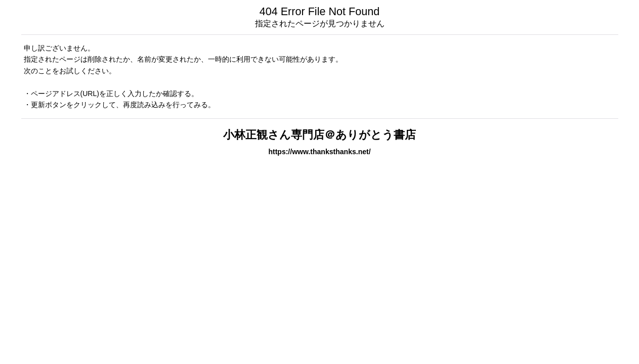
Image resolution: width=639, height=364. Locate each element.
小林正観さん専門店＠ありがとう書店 (319, 135)
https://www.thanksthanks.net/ (319, 152)
